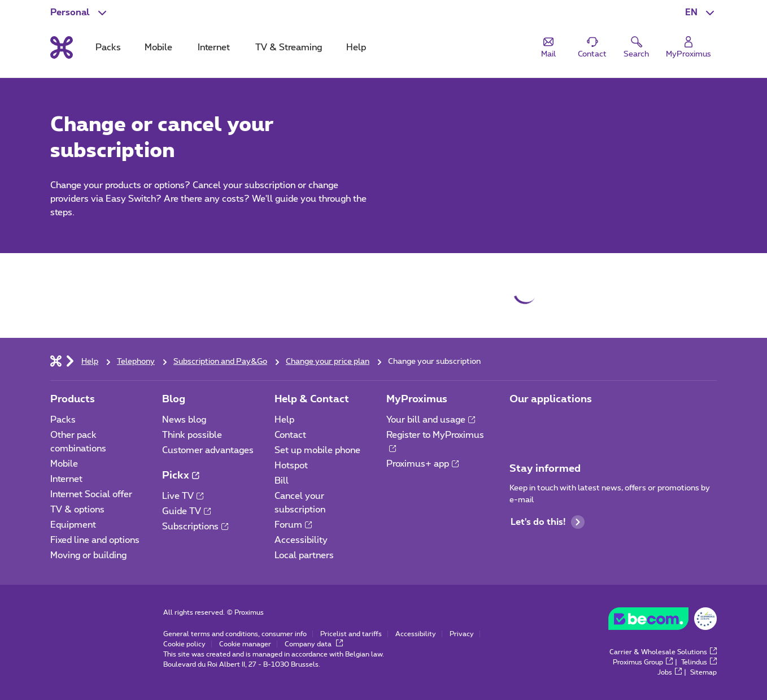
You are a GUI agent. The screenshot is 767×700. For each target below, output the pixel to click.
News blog (184, 420)
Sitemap (703, 672)
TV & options (77, 510)
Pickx (180, 476)
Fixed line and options (95, 540)
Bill (282, 481)
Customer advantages (208, 450)
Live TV (183, 496)
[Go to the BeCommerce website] (663, 621)
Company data (314, 644)
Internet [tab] (214, 47)
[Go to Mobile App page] (520, 423)
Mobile (64, 464)
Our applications (551, 399)
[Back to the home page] (62, 47)
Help (284, 420)
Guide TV (186, 511)
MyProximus (417, 399)
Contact (290, 435)
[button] (701, 12)
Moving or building (88, 555)
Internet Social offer (91, 494)
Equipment (73, 525)
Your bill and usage (431, 420)
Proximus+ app (422, 464)
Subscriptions (195, 527)
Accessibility (301, 540)
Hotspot (291, 466)
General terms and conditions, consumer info (235, 634)
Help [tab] (356, 47)
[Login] (688, 48)
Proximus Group (643, 662)
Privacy (462, 634)
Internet (66, 479)
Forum (293, 525)
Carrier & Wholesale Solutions (663, 652)
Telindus (699, 662)
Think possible (192, 435)
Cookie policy (184, 644)
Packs (63, 420)
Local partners (304, 555)
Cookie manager (245, 644)
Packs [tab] (108, 47)
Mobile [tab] (158, 47)
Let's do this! (548, 522)
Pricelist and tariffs (351, 634)
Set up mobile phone (317, 450)
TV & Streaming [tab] (289, 47)
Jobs (670, 672)
